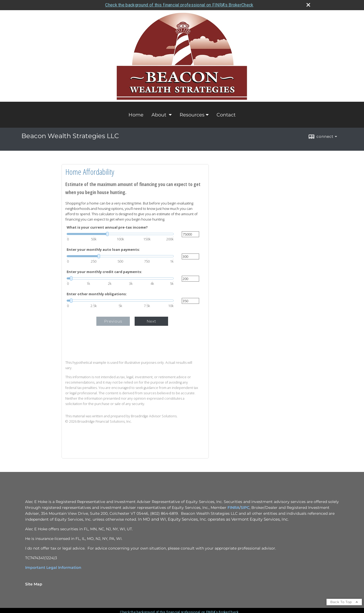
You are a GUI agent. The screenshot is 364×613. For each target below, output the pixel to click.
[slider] (120, 234)
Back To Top (344, 602)
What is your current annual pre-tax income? (107, 227)
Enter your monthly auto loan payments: (103, 250)
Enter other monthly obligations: (97, 294)
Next (151, 321)
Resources (192, 115)
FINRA (233, 508)
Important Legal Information (53, 567)
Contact (226, 115)
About (160, 115)
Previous (113, 321)
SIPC (245, 508)
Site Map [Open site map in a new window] (34, 584)
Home (136, 115)
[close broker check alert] (308, 5)
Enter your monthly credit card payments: (104, 272)
